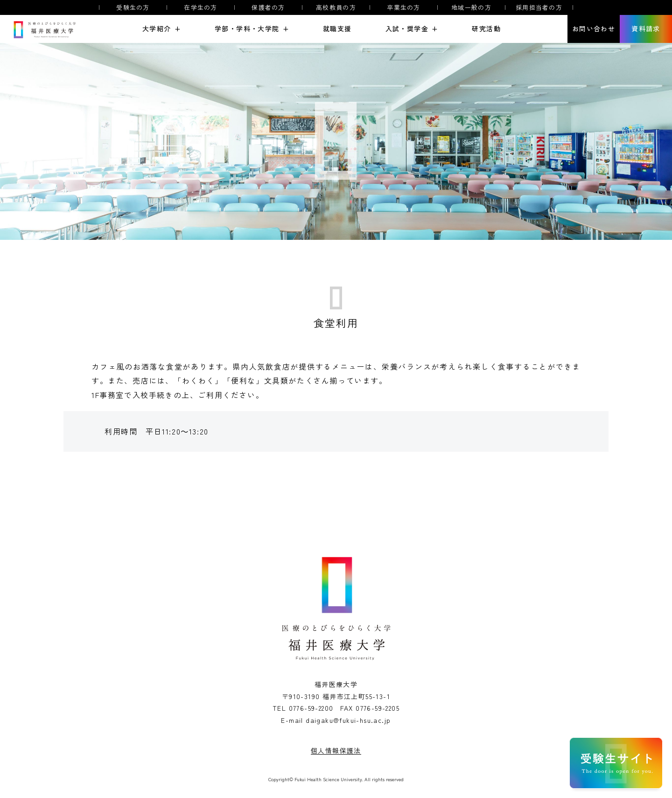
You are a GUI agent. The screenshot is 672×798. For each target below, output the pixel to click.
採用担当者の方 (539, 7)
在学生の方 (201, 7)
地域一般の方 (471, 7)
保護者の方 (268, 7)
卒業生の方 (404, 7)
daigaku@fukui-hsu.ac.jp (348, 720)
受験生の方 (133, 7)
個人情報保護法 (336, 750)
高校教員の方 (336, 7)
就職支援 (337, 29)
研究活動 (486, 29)
